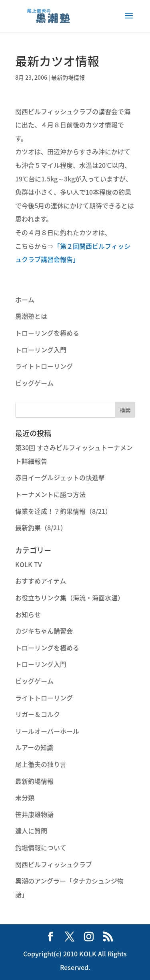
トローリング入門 (41, 350)
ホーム (25, 300)
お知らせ (28, 614)
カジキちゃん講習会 (44, 631)
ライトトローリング (44, 366)
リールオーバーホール (47, 731)
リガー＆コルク (38, 714)
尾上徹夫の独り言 (41, 764)
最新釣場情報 (68, 77)
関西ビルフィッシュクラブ (54, 864)
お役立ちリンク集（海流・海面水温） (70, 598)
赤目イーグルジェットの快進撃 (60, 477)
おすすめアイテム (41, 581)
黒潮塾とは (31, 316)
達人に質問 (31, 831)
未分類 (25, 797)
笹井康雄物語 (34, 814)
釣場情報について (41, 847)
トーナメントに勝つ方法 (50, 494)
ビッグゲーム (34, 383)
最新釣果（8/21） (41, 527)
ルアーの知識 (34, 747)
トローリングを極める (47, 333)
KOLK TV (29, 564)
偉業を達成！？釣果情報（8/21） (63, 511)
